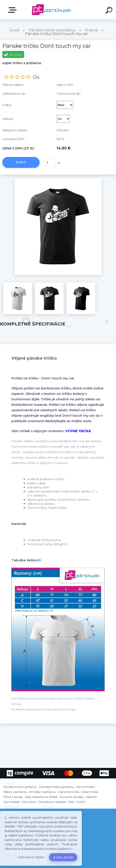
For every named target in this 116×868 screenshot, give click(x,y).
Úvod (14, 30)
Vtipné (91, 30)
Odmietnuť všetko (31, 857)
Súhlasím (63, 857)
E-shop (13, 10)
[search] (110, 11)
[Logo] (51, 10)
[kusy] (50, 163)
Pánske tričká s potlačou (52, 30)
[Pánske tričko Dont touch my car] (58, 179)
